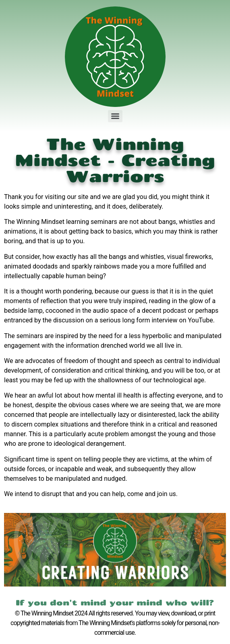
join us (167, 494)
